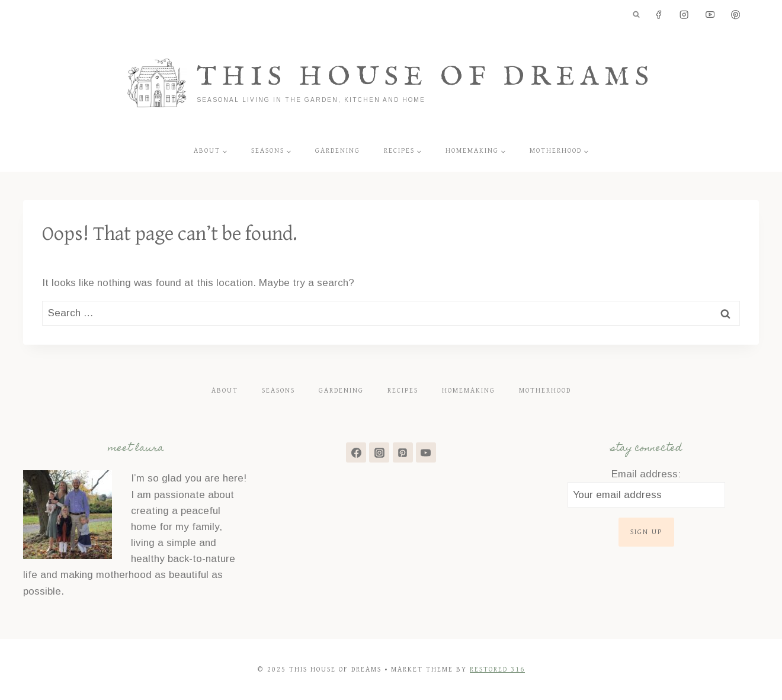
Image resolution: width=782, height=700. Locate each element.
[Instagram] (685, 15)
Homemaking (469, 391)
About (225, 391)
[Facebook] (658, 15)
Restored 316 (497, 670)
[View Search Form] (636, 15)
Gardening (338, 151)
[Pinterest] (735, 15)
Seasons (278, 391)
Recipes (403, 391)
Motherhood (545, 391)
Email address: (646, 474)
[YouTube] (710, 15)
